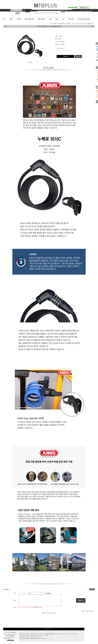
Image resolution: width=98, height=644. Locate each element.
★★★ (27, 610)
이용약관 (40, 631)
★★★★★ (39, 610)
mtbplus (28, 641)
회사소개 (34, 631)
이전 (6, 26)
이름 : (15, 593)
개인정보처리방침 (29, 638)
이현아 (46, 638)
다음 (92, 26)
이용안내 (56, 631)
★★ (22, 610)
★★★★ (33, 610)
